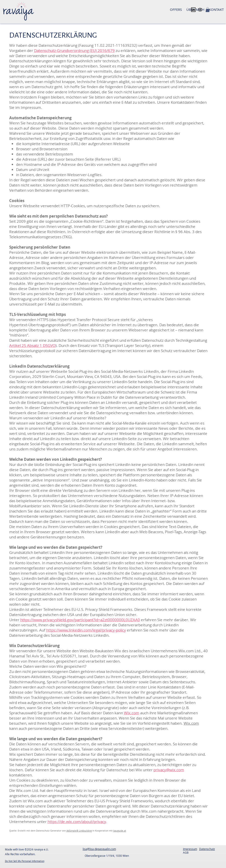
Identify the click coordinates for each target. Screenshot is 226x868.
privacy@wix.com (169, 770)
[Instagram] (200, 10)
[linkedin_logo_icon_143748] (193, 10)
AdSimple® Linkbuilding (79, 831)
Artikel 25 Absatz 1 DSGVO (32, 345)
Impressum (190, 849)
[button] (208, 10)
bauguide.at (120, 831)
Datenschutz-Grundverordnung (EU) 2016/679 (74, 51)
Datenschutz (207, 849)
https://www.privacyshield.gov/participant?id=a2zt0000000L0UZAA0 (80, 620)
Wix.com (132, 713)
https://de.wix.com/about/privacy (77, 822)
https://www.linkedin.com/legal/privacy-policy (86, 630)
